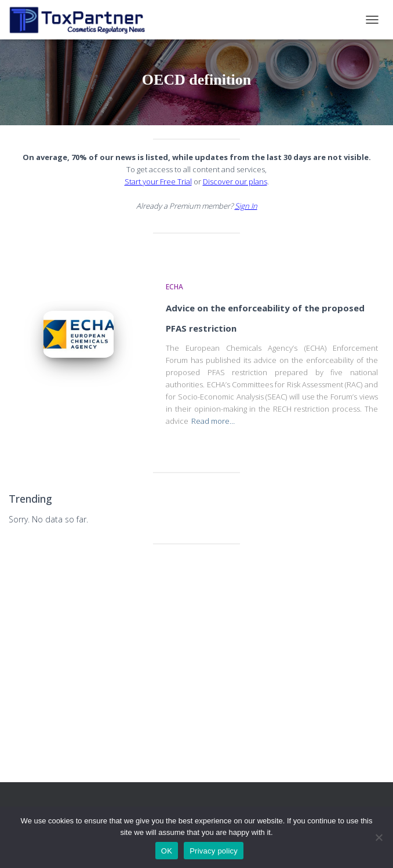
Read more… (213, 421)
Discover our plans (235, 181)
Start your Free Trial (158, 181)
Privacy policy (214, 851)
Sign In (246, 206)
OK (167, 851)
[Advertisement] (196, 643)
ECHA (174, 287)
